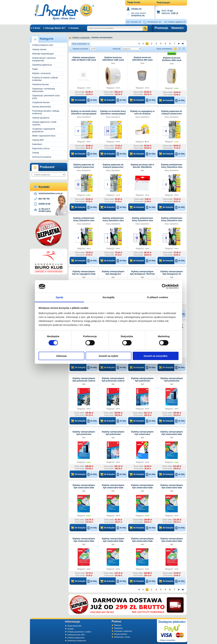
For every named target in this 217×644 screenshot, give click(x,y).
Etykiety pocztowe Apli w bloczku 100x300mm (142, 166)
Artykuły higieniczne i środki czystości (44, 123)
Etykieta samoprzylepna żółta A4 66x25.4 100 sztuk (84, 59)
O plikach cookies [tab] (158, 297)
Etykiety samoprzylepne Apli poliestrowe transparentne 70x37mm (142, 381)
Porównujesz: (154, 22)
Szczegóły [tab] (108, 297)
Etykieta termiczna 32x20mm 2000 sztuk (172, 59)
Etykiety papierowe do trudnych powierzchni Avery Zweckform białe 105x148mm (172, 115)
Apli (142, 170)
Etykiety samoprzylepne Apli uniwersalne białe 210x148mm (142, 488)
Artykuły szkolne (39, 50)
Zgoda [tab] (59, 297)
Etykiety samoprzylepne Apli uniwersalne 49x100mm (142, 434)
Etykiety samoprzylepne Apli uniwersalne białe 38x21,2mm (113, 541)
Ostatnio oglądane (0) (177, 22)
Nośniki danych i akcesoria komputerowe (44, 59)
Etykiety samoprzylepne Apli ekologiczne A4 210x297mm (172, 274)
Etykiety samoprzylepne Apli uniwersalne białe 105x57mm (84, 488)
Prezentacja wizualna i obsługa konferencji (46, 112)
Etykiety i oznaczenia (41, 73)
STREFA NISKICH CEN (43, 45)
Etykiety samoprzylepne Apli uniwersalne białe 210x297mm (172, 488)
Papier (35, 69)
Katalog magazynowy (76, 638)
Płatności (118, 625)
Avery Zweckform (84, 117)
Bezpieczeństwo (121, 634)
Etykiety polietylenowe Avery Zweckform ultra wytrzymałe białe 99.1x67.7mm (172, 222)
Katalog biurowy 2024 (76, 635)
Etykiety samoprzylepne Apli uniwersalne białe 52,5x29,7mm (142, 541)
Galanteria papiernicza (42, 65)
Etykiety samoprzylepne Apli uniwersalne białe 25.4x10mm (84, 541)
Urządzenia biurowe (41, 102)
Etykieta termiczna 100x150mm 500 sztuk (142, 59)
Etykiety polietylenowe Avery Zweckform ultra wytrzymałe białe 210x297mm (84, 222)
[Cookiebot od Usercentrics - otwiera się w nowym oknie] (164, 286)
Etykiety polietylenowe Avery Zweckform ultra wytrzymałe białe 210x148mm (172, 168)
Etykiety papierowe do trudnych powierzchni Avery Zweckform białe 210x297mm (113, 168)
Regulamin (118, 628)
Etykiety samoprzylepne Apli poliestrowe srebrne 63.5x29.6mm (84, 381)
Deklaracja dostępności (77, 641)
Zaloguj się (136, 9)
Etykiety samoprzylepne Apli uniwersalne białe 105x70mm (113, 488)
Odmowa (61, 356)
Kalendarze (37, 144)
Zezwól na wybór (108, 356)
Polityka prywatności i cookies (79, 632)
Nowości (177, 28)
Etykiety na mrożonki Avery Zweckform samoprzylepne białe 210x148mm (84, 114)
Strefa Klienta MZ (74, 626)
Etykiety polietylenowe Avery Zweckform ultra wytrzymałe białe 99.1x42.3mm (142, 222)
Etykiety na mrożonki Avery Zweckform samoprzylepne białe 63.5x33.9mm (113, 114)
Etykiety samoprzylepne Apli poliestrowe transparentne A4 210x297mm (84, 435)
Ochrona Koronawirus (42, 157)
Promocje (161, 28)
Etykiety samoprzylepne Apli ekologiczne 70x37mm (142, 273)
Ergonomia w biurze (41, 149)
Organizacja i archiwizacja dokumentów (44, 90)
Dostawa (75, 28)
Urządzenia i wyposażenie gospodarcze (44, 130)
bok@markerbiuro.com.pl (50, 193)
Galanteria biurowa (41, 84)
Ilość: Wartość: (170, 12)
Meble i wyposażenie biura (44, 136)
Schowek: (136, 22)
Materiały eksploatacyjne (43, 54)
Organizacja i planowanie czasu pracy (46, 97)
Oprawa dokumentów (41, 107)
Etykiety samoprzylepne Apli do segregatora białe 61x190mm (84, 274)
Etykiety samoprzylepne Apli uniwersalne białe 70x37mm (172, 541)
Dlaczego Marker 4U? (55, 28)
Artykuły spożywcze (41, 118)
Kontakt (70, 629)
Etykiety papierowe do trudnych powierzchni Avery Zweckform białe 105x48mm (84, 168)
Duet (113, 63)
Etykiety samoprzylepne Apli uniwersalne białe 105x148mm (172, 434)
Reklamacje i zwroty (122, 637)
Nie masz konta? (139, 14)
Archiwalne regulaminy (123, 631)
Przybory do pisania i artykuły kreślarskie (45, 79)
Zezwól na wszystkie (156, 356)
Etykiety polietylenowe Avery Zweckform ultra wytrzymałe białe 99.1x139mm (113, 222)
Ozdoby (36, 153)
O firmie (36, 28)
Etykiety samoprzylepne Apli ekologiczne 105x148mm (113, 274)
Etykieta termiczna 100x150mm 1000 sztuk (113, 59)
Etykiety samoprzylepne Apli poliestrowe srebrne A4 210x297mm (113, 381)
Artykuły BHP (38, 140)
